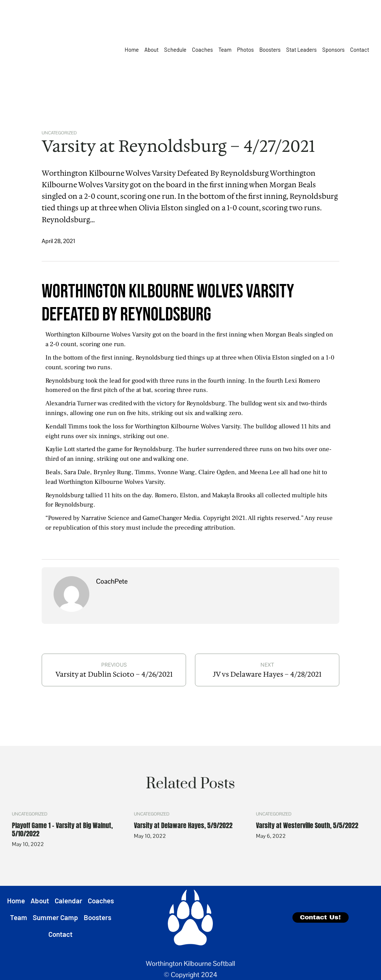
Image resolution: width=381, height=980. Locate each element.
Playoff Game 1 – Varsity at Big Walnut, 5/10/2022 (62, 830)
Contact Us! (320, 917)
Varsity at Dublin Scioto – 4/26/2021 (114, 674)
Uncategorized (59, 133)
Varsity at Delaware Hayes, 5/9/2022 (183, 826)
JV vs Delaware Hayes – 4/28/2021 (267, 674)
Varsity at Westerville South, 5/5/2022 (307, 826)
